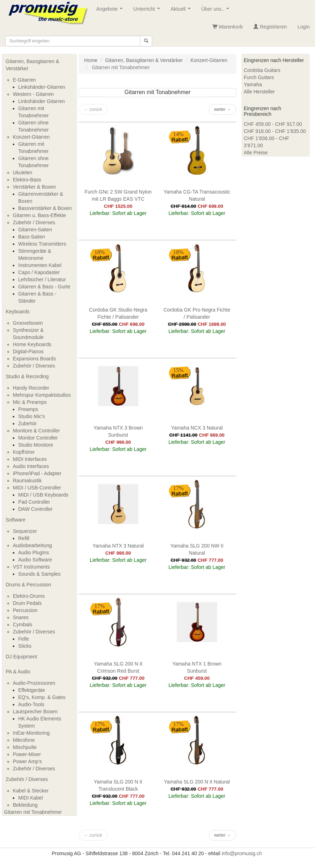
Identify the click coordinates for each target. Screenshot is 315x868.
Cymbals (22, 625)
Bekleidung (25, 805)
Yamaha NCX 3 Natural (197, 428)
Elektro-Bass (27, 180)
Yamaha (253, 84)
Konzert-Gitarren (31, 137)
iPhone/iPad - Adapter (37, 473)
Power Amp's (27, 761)
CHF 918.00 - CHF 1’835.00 (275, 131)
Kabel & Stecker (31, 791)
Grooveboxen (28, 323)
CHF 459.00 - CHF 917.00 (273, 124)
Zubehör (27, 423)
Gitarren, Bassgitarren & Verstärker (32, 65)
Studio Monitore (36, 445)
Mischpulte (25, 747)
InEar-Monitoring (31, 733)
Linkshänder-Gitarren (42, 87)
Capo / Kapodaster (39, 272)
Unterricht (148, 11)
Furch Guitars (259, 77)
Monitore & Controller (36, 431)
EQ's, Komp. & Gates (42, 697)
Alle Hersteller (259, 92)
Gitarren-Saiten (35, 230)
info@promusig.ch (242, 853)
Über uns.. (217, 11)
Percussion (25, 610)
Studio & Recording (27, 376)
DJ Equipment (21, 657)
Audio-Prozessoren (34, 683)
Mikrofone (24, 740)
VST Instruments (31, 567)
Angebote (111, 11)
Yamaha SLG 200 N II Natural (197, 782)
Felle (24, 639)
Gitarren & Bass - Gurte (44, 287)
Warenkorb (228, 27)
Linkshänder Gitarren (42, 101)
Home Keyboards (32, 344)
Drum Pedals (27, 603)
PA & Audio (18, 672)
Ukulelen (22, 173)
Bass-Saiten (32, 237)
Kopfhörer (24, 452)
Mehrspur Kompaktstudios (42, 395)
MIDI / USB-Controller (37, 488)
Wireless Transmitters (42, 244)
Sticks (25, 646)
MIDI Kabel (30, 798)
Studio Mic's (32, 416)
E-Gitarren (24, 80)
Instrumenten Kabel (40, 265)
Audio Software (35, 560)
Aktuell (182, 11)
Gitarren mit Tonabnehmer (33, 812)
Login (304, 27)
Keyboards (18, 312)
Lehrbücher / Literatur (42, 279)
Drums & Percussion (29, 585)
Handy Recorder (31, 388)
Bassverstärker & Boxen (45, 208)
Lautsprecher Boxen (35, 712)
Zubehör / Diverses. (35, 222)
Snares (21, 617)
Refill (24, 538)
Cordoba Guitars (262, 70)
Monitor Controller (38, 438)
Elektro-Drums (29, 596)
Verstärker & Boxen (34, 187)
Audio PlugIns (33, 553)
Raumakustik (27, 481)
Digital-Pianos (28, 351)
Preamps (28, 409)
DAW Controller (35, 509)
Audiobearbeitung (32, 545)
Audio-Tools (31, 704)
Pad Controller (34, 502)
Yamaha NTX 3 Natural (118, 546)
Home (91, 60)
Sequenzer (25, 531)
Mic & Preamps (30, 402)
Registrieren (270, 27)
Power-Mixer (27, 754)
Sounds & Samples (39, 574)
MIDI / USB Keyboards (43, 495)
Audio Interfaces (31, 466)
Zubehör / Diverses (34, 366)
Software (16, 520)
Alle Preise (256, 153)
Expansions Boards (34, 359)
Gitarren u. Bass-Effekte (39, 215)
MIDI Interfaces (30, 459)
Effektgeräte (32, 690)
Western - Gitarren (33, 94)
